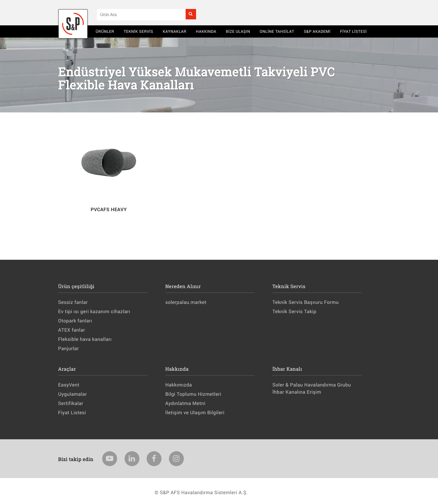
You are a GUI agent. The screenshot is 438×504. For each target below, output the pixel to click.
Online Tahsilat (277, 31)
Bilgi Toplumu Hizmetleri (193, 394)
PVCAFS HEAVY (109, 210)
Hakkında (206, 31)
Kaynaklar (175, 31)
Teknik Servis (138, 31)
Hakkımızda (179, 385)
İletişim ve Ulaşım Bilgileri (195, 413)
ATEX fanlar (72, 330)
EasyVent (69, 385)
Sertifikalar (71, 403)
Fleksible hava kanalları (85, 339)
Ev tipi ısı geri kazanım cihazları (94, 311)
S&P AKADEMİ (317, 31)
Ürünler (105, 31)
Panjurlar (69, 348)
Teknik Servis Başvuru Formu (306, 302)
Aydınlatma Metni (185, 403)
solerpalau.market (186, 302)
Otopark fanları (75, 321)
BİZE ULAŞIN (238, 31)
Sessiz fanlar (73, 302)
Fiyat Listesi (353, 31)
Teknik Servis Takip (294, 311)
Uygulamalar (72, 394)
